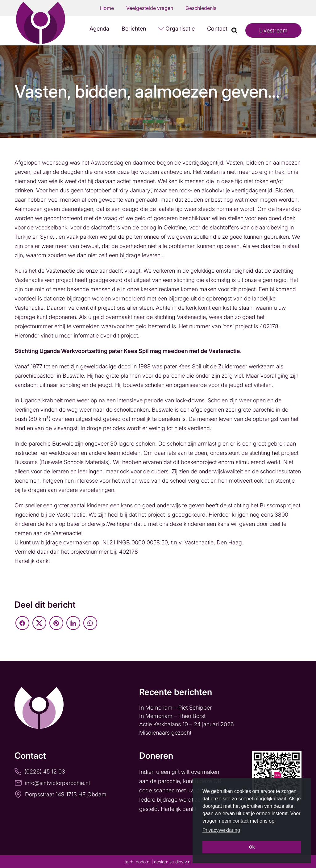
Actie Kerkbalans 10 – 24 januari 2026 (187, 724)
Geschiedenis (201, 8)
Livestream (273, 30)
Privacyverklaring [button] (221, 830)
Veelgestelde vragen (150, 8)
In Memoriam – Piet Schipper (175, 708)
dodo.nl (143, 862)
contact (241, 821)
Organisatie (180, 29)
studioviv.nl (180, 862)
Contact (217, 29)
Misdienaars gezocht (166, 733)
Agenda (99, 29)
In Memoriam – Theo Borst (173, 716)
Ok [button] (252, 847)
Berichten (134, 29)
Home (107, 8)
